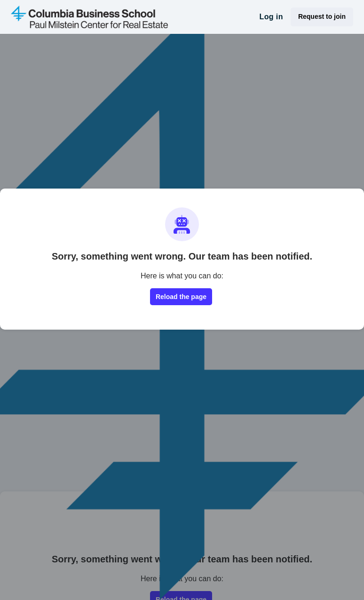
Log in (271, 17)
